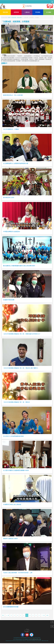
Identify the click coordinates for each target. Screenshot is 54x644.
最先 (3, 615)
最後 (47, 615)
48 (30, 615)
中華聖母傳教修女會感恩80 (12, 231)
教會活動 (5, 12)
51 (39, 615)
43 (14, 615)
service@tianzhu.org (35, 639)
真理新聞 (16, 12)
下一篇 (43, 615)
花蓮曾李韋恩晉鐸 (9, 300)
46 (24, 615)
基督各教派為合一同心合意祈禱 (13, 95)
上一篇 (7, 615)
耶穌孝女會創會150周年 (10, 538)
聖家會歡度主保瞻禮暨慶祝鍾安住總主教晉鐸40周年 (19, 266)
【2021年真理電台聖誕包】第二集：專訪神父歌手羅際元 (21, 368)
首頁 (9, 17)
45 (21, 615)
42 (11, 615)
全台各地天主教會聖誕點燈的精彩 (14, 436)
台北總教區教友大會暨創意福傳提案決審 (16, 163)
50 (36, 615)
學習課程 (38, 12)
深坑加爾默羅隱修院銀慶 (11, 607)
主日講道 (49, 12)
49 (33, 615)
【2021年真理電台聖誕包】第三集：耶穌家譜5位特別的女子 (22, 334)
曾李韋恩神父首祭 (9, 197)
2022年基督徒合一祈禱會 (11, 129)
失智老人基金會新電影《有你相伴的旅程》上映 (18, 573)
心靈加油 (27, 12)
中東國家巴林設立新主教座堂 (12, 504)
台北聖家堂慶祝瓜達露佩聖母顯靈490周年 (16, 470)
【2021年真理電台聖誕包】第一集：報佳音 (16, 402)
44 (18, 615)
